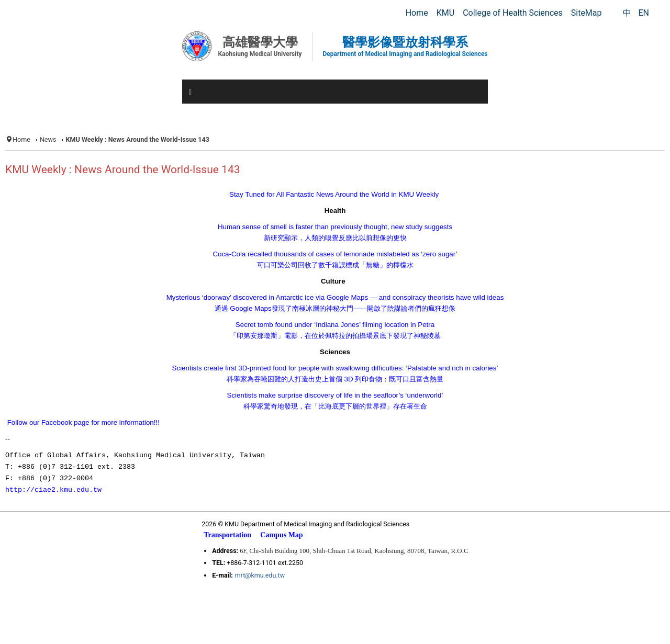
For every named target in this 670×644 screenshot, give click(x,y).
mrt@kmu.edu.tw (260, 575)
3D (335, 379)
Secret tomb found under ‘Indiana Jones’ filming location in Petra (335, 325)
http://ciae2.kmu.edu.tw (53, 490)
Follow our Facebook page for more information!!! (83, 422)
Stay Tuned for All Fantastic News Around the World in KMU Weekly (334, 194)
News (48, 139)
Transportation (227, 535)
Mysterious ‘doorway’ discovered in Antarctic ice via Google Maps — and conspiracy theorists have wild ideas (335, 297)
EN (644, 13)
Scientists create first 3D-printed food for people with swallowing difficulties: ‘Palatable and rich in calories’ (335, 368)
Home (21, 139)
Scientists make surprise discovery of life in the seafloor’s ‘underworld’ (335, 395)
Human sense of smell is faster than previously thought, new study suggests (335, 227)
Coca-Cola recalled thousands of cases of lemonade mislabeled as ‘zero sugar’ (335, 254)
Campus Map (281, 535)
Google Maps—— (335, 308)
